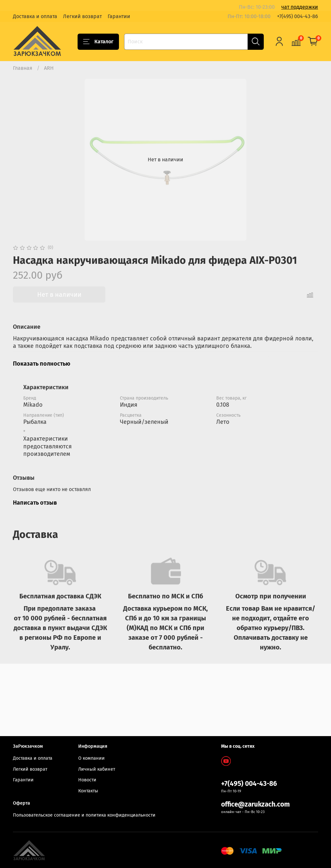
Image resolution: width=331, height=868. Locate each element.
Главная (23, 68)
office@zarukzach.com (256, 804)
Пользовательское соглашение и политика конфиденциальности (84, 815)
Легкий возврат (82, 16)
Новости (87, 780)
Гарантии (119, 16)
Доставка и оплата (35, 16)
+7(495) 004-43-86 (298, 16)
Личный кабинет (97, 769)
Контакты (88, 791)
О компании (91, 758)
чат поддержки (300, 7)
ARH (49, 68)
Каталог (98, 42)
